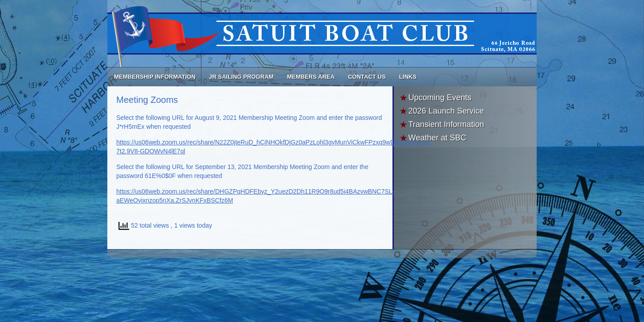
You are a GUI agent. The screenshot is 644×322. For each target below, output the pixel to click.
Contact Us (367, 77)
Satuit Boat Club (322, 34)
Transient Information (446, 124)
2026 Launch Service (446, 111)
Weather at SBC (437, 138)
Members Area (311, 77)
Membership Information (155, 77)
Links (408, 77)
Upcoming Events (440, 97)
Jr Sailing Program (241, 77)
